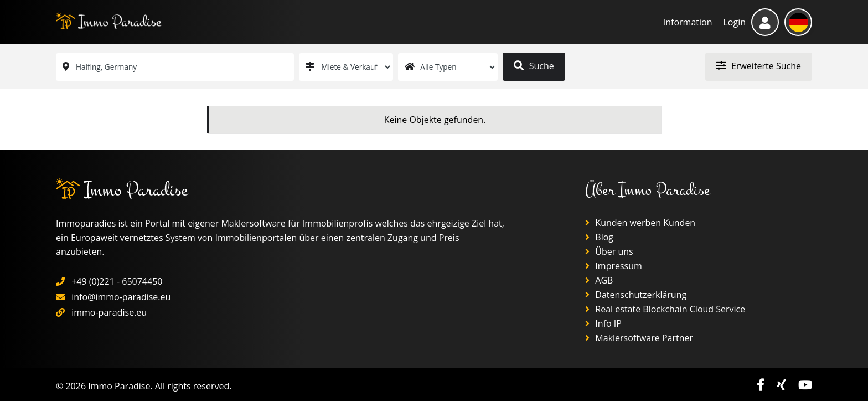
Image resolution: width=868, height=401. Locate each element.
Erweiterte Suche (759, 66)
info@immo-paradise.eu (121, 297)
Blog (599, 237)
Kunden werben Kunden (640, 223)
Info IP (603, 323)
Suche (534, 66)
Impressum (614, 266)
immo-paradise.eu (109, 312)
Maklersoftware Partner (639, 338)
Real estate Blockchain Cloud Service (665, 309)
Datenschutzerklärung (636, 295)
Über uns (609, 251)
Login (734, 22)
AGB (599, 280)
